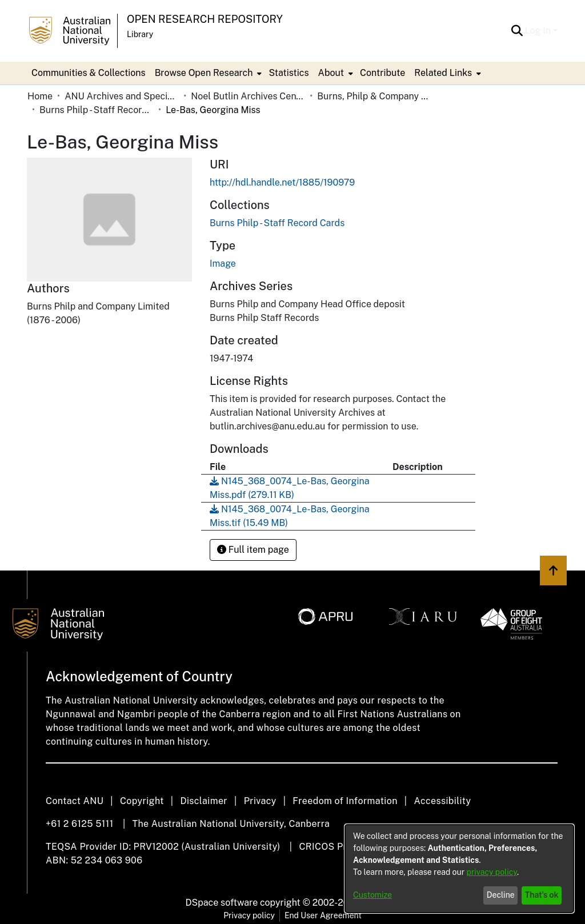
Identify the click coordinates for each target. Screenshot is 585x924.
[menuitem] (207, 73)
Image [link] (223, 264)
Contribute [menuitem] (382, 73)
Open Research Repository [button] (205, 19)
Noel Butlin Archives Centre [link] (248, 96)
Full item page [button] (253, 550)
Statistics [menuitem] (289, 73)
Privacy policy (249, 915)
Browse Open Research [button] (204, 73)
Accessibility (442, 801)
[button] (517, 31)
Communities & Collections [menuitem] (89, 73)
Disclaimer (204, 801)
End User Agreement (323, 915)
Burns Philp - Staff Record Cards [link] (97, 110)
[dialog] (459, 869)
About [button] (331, 73)
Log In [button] (539, 31)
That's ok (542, 895)
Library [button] (140, 34)
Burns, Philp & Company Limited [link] (374, 96)
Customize (372, 895)
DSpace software (222, 903)
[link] (277, 223)
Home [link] (40, 96)
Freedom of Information (345, 801)
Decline (501, 895)
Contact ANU (75, 801)
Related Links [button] (443, 73)
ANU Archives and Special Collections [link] (122, 96)
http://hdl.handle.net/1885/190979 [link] (282, 182)
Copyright (142, 801)
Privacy (260, 801)
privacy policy (492, 872)
